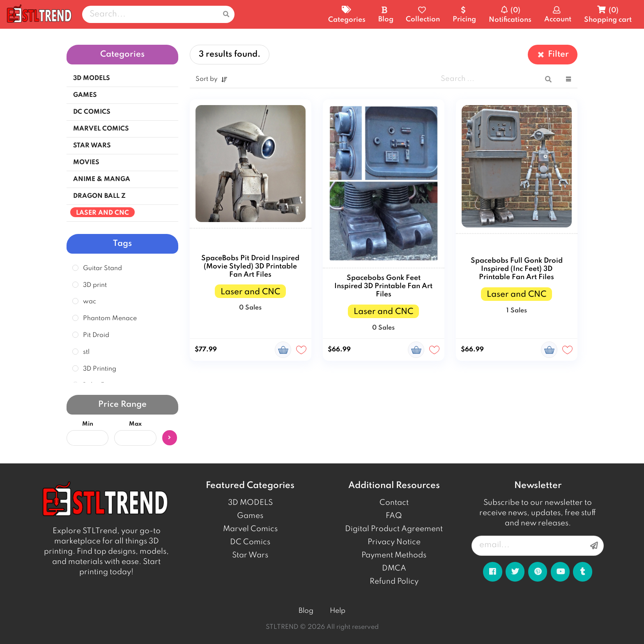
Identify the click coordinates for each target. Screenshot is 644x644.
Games (250, 516)
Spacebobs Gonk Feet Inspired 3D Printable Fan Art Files (383, 286)
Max (135, 424)
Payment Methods (394, 555)
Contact (394, 503)
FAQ (394, 516)
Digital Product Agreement (394, 529)
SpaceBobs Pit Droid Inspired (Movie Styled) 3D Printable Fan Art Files (250, 267)
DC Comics (250, 542)
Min (88, 424)
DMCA (394, 568)
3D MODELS (250, 503)
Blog (306, 611)
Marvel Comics (250, 529)
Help (338, 611)
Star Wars (250, 555)
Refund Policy (394, 582)
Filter (553, 54)
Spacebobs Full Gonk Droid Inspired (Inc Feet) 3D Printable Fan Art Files (517, 269)
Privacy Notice (394, 542)
